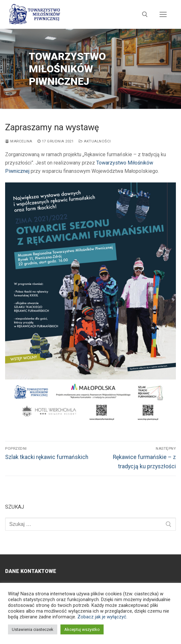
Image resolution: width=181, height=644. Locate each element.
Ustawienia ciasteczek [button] (33, 629)
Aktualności (95, 141)
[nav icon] (163, 14)
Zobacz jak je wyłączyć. (102, 617)
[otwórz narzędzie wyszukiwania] (145, 14)
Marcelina (19, 141)
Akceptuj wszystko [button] (82, 629)
